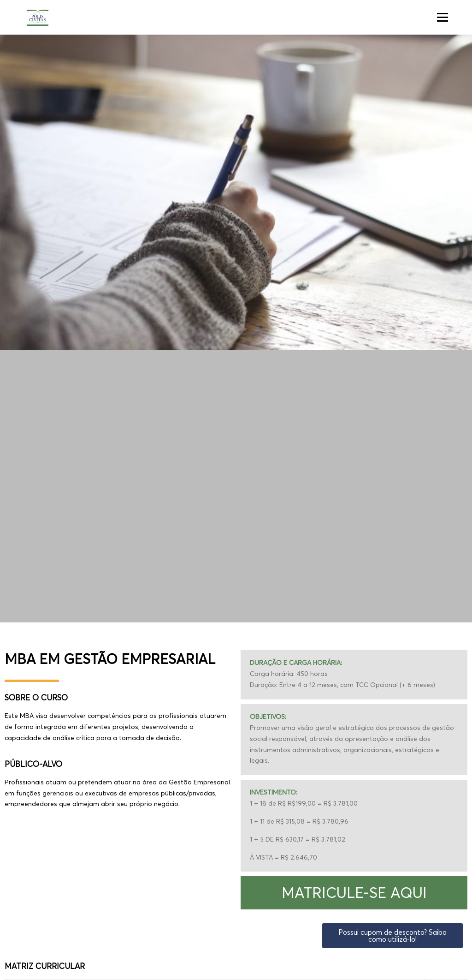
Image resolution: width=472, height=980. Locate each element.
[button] (354, 893)
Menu (442, 17)
